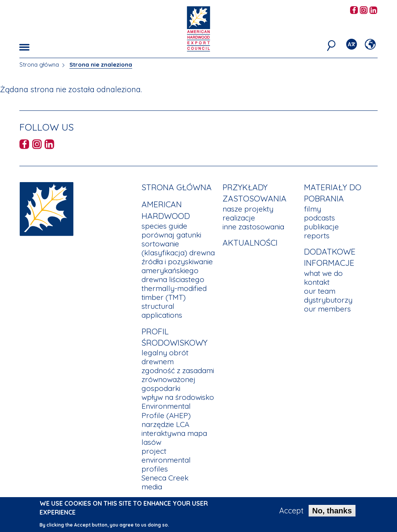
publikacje (321, 227)
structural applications (162, 311)
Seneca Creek (165, 478)
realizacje (239, 218)
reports (317, 236)
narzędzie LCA (165, 424)
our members (327, 309)
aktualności (250, 243)
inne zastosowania (253, 227)
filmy (312, 209)
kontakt (317, 282)
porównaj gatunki (171, 235)
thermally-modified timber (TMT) (174, 293)
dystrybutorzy (328, 300)
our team (320, 291)
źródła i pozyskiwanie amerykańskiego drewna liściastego (177, 270)
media (152, 487)
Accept (291, 513)
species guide (164, 226)
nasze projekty (248, 209)
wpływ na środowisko (178, 397)
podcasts (319, 218)
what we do (323, 273)
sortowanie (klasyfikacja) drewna (178, 248)
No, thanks (332, 513)
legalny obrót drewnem (165, 357)
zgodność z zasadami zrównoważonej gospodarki (178, 379)
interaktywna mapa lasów (174, 438)
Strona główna (39, 65)
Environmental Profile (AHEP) (166, 411)
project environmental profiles (166, 460)
